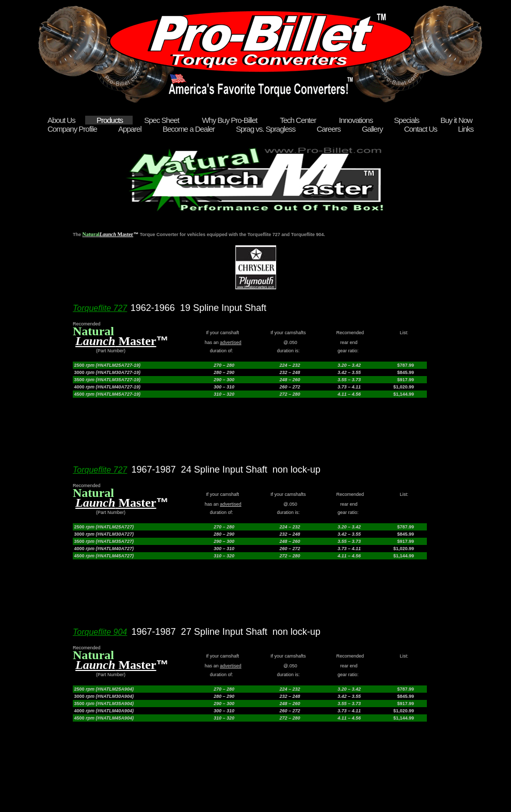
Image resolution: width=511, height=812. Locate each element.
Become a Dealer (189, 129)
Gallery (373, 129)
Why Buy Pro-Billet (229, 120)
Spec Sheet (162, 120)
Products (110, 120)
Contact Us (421, 129)
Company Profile (73, 129)
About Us (62, 120)
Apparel (131, 129)
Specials (407, 120)
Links (466, 129)
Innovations (356, 120)
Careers (329, 129)
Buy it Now (456, 120)
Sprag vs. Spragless (266, 129)
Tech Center (298, 120)
